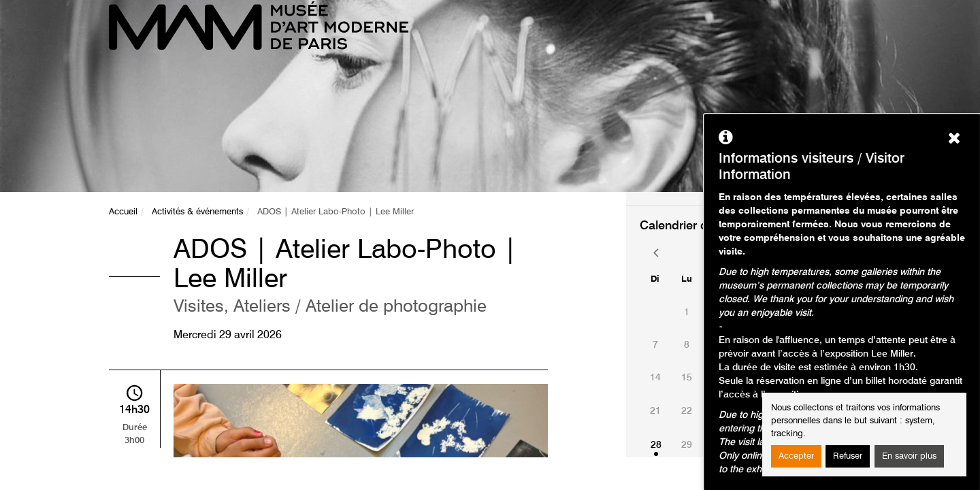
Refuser (848, 456)
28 (656, 445)
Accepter (796, 456)
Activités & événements (197, 212)
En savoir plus (909, 456)
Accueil (123, 212)
